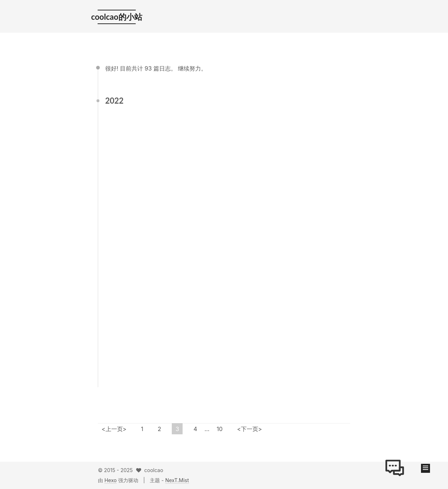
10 (220, 429)
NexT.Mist (177, 480)
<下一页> (249, 429)
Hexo (111, 480)
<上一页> (114, 429)
